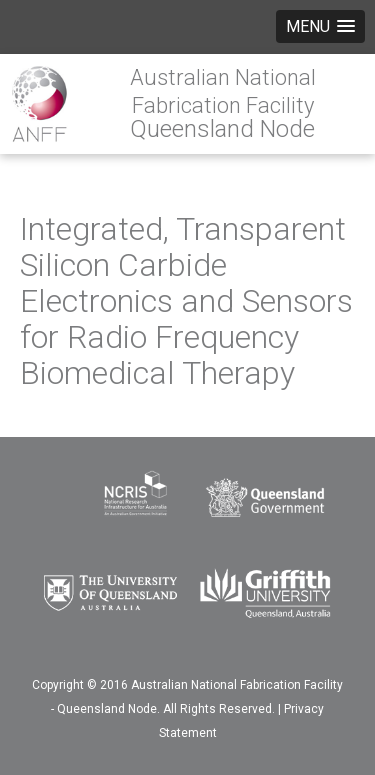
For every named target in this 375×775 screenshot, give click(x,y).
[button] (320, 26)
